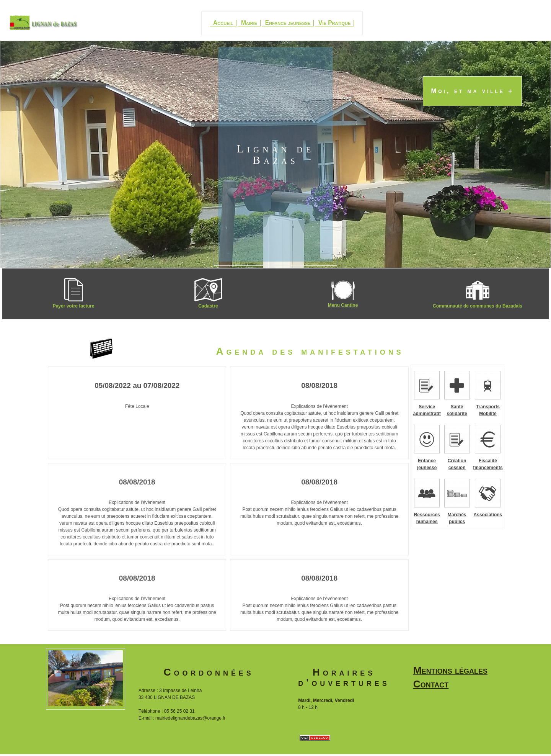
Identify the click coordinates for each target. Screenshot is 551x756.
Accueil (223, 23)
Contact (431, 684)
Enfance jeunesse (288, 23)
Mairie (249, 23)
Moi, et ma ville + (472, 91)
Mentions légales (450, 670)
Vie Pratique (334, 23)
